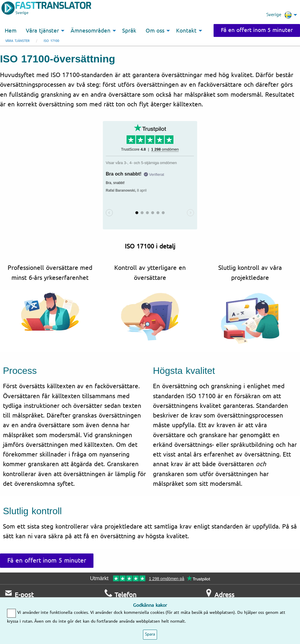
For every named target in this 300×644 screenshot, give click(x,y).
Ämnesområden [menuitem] (91, 31)
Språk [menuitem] (129, 31)
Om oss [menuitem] (155, 31)
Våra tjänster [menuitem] (42, 31)
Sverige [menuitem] (279, 15)
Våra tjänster (17, 41)
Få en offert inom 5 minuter (257, 30)
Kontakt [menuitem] (186, 31)
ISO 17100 (51, 41)
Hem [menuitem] (11, 31)
